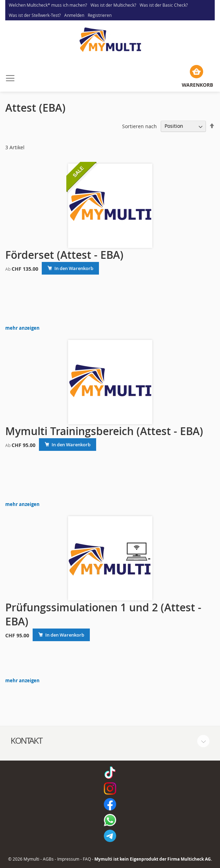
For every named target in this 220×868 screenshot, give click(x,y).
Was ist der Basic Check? (164, 5)
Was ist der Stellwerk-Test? (35, 15)
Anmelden (74, 15)
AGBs (48, 859)
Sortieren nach (139, 126)
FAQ (87, 859)
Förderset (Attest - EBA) (64, 255)
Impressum (68, 859)
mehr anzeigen (22, 328)
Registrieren (100, 15)
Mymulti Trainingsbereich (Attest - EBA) (104, 431)
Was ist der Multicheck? (113, 5)
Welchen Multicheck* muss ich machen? (48, 5)
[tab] (110, 741)
